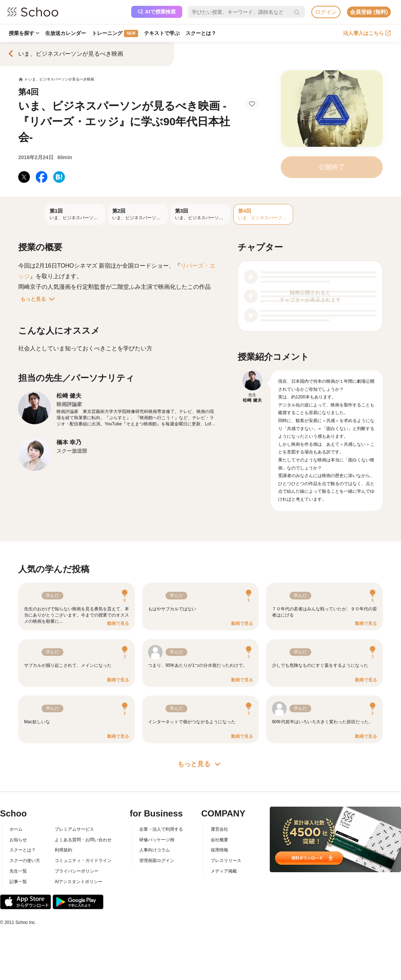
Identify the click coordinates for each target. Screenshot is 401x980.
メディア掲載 (224, 871)
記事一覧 (18, 882)
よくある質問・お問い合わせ (83, 840)
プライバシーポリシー (77, 871)
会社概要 (219, 840)
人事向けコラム (155, 850)
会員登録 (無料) (369, 12)
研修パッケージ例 (157, 840)
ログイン (326, 12)
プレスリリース (226, 861)
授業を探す (24, 33)
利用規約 (63, 850)
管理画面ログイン (157, 861)
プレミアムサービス (74, 829)
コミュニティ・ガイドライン (83, 861)
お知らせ (18, 840)
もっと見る (39, 299)
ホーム (16, 829)
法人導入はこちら (367, 33)
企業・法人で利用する (161, 829)
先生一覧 (18, 871)
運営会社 (219, 829)
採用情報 (219, 850)
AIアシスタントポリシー (79, 882)
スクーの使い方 (25, 861)
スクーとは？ (201, 33)
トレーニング (115, 34)
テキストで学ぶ (162, 33)
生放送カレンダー (66, 33)
